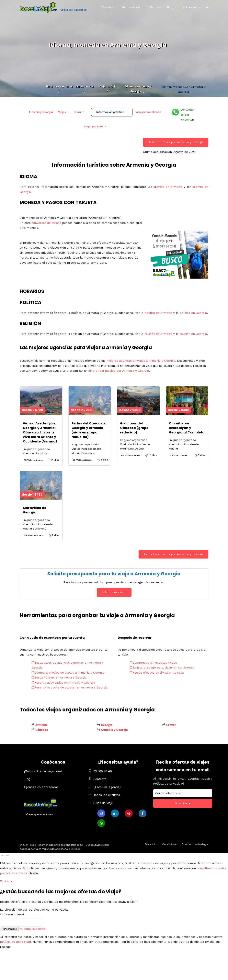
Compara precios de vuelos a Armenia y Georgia (68, 673)
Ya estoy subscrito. (33, 929)
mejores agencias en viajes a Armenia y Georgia (141, 361)
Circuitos (108, 7)
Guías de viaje (131, 7)
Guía (78, 112)
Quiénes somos (192, 7)
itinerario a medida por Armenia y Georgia (119, 371)
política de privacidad (15, 942)
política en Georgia (193, 313)
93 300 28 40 (103, 771)
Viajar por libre (93, 127)
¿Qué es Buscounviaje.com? (43, 771)
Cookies (186, 844)
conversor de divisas (46, 223)
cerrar (5, 855)
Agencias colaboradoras (41, 787)
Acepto (34, 873)
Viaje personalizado (148, 112)
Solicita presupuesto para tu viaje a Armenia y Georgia (114, 574)
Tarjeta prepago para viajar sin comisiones (162, 668)
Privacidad (152, 844)
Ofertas (154, 7)
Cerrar (6, 881)
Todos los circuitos (107, 795)
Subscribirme (9, 929)
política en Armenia (158, 313)
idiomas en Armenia (168, 187)
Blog (170, 7)
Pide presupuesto (114, 592)
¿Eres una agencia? (107, 787)
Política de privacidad (169, 784)
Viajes (62, 112)
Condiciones (170, 844)
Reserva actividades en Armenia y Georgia (63, 683)
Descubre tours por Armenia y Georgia (176, 142)
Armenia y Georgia (41, 112)
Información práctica (110, 112)
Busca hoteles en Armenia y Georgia (59, 678)
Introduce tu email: (12, 914)
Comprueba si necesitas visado (153, 663)
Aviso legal (202, 844)
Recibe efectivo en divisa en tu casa (157, 673)
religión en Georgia (193, 334)
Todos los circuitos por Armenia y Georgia (174, 554)
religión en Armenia (158, 334)
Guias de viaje (103, 803)
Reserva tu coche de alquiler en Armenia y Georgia (70, 688)
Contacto (100, 779)
